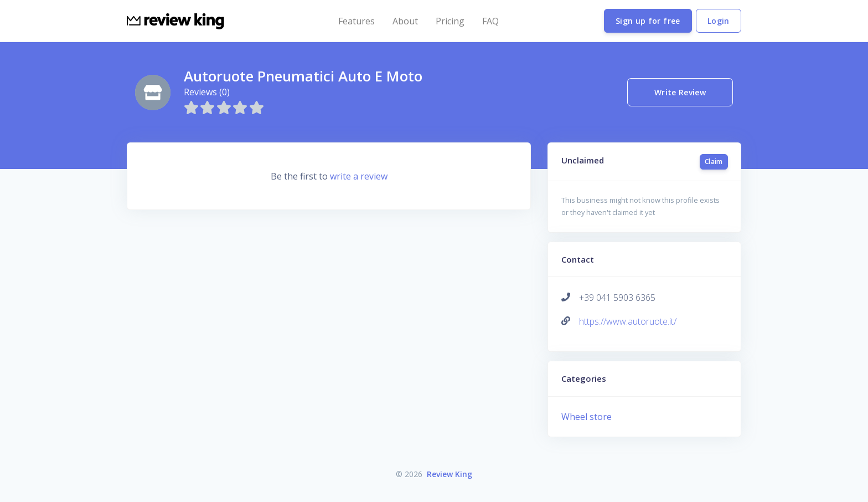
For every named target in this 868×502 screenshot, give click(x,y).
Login (719, 21)
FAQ (490, 21)
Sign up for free (648, 21)
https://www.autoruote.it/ (628, 321)
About (405, 21)
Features (356, 21)
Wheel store (587, 417)
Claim (714, 162)
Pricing (450, 21)
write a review (359, 176)
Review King (449, 474)
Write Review (680, 92)
